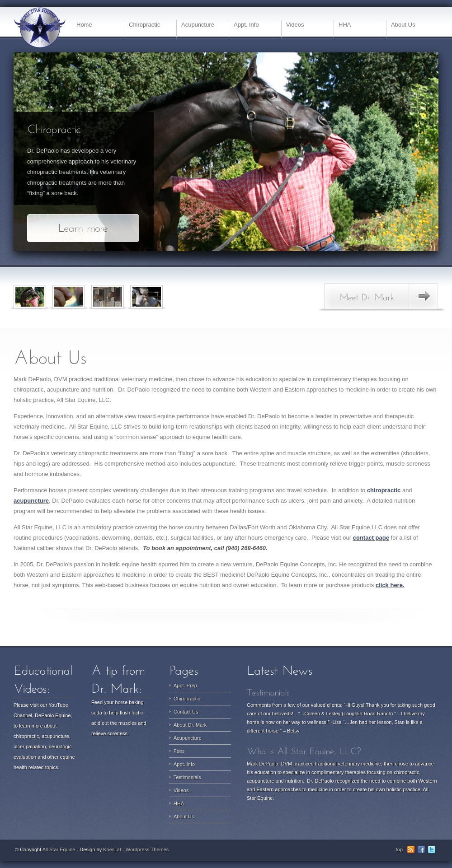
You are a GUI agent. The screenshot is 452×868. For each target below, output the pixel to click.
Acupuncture (198, 25)
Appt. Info (246, 25)
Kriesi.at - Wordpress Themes (136, 849)
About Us (403, 25)
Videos (295, 25)
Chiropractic (144, 25)
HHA (345, 25)
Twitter (432, 849)
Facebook (421, 849)
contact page (371, 538)
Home (84, 25)
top (399, 849)
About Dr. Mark (190, 725)
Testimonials (187, 777)
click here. (390, 585)
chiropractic (384, 490)
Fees (179, 751)
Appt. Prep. (186, 686)
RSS (411, 849)
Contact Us (186, 712)
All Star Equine (59, 849)
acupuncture (31, 501)
